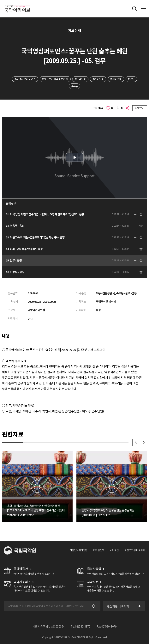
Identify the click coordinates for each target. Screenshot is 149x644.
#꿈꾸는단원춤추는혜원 (55, 79)
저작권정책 (99, 550)
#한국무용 (80, 79)
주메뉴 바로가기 (0, 0)
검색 (93, 606)
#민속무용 (116, 79)
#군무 (131, 79)
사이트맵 (114, 550)
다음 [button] (144, 442)
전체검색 (134, 9)
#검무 (75, 86)
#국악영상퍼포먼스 (25, 79)
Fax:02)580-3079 (107, 627)
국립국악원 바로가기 (135, 550)
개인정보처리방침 (78, 550)
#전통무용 (98, 79)
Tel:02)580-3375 (81, 627)
